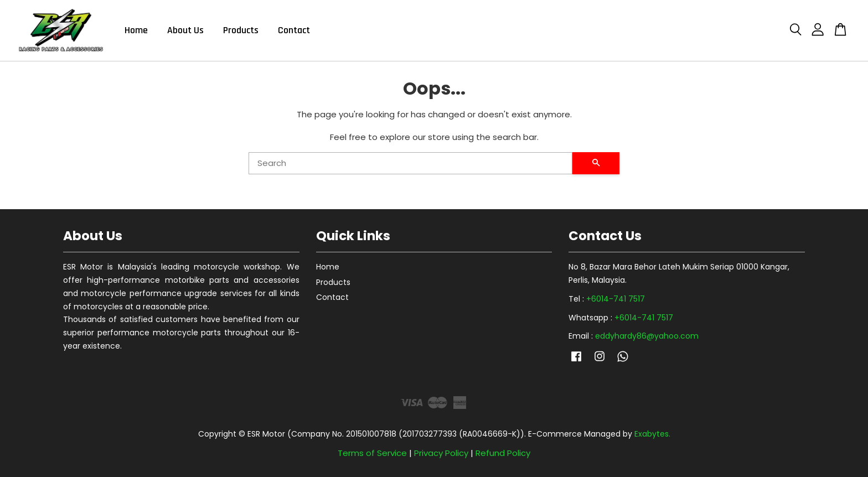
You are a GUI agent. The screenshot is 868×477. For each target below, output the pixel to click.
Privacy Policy (441, 453)
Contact (294, 30)
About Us (185, 30)
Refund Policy (503, 453)
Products (241, 30)
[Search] (410, 163)
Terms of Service (372, 453)
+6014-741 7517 (616, 299)
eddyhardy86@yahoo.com (647, 336)
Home (136, 30)
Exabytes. (652, 434)
